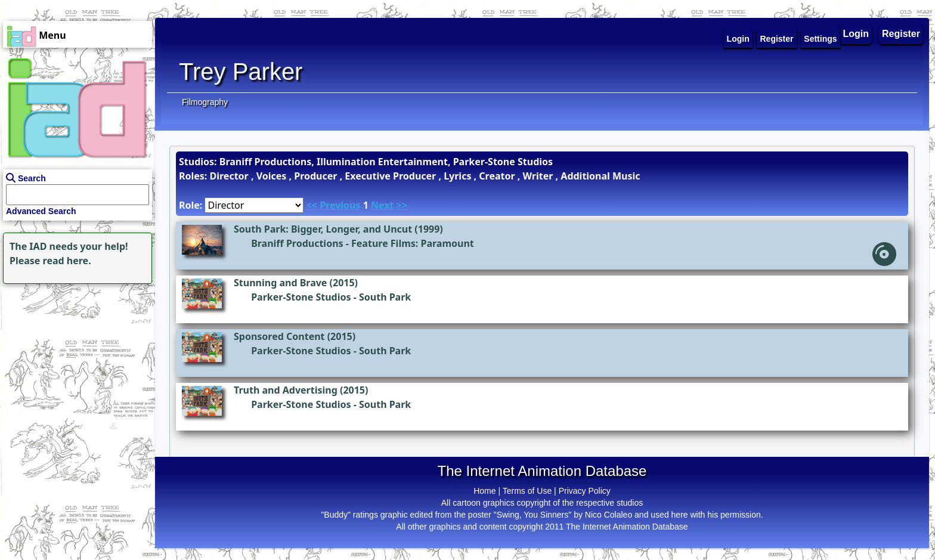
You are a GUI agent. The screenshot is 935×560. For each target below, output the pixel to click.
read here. (67, 261)
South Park (385, 297)
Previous (340, 205)
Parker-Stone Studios (301, 297)
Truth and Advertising (286, 390)
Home (484, 491)
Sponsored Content (279, 336)
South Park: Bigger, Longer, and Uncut (323, 229)
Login (856, 34)
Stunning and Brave (280, 283)
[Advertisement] (75, 361)
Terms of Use (527, 491)
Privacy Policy (585, 491)
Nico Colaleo (609, 515)
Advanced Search (41, 211)
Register (901, 34)
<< (312, 205)
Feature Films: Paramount (413, 243)
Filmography (205, 102)
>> (402, 205)
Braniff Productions (297, 243)
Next (382, 205)
